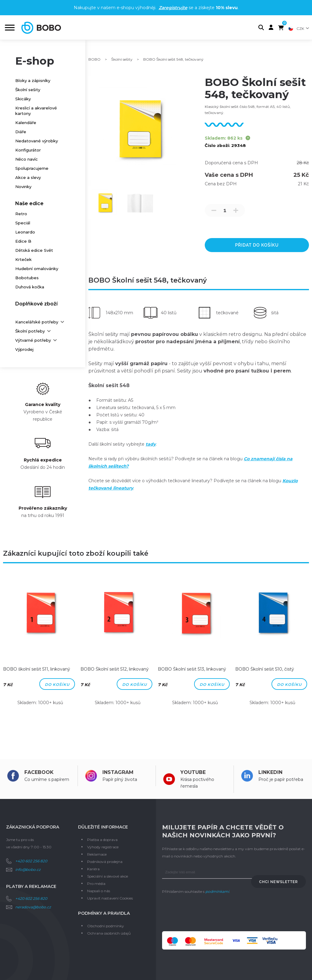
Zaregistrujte (173, 8)
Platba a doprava (102, 840)
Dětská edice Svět (34, 250)
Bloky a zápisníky (33, 80)
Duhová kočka (30, 287)
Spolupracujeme (32, 168)
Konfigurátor (28, 150)
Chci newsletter (279, 882)
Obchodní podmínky (106, 926)
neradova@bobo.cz (33, 907)
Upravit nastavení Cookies (110, 898)
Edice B (23, 241)
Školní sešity (28, 90)
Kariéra (93, 869)
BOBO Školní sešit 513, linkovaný (192, 669)
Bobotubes (27, 278)
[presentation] (208, 913)
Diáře (21, 132)
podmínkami (217, 891)
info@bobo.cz (28, 870)
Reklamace (97, 854)
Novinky (23, 187)
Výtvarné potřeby (33, 340)
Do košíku (57, 684)
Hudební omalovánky (37, 269)
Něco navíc (27, 159)
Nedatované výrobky (37, 141)
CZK (300, 29)
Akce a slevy (28, 177)
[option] (40, 645)
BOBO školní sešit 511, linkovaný (37, 669)
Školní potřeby (30, 331)
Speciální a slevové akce (108, 876)
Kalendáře (26, 123)
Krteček (23, 259)
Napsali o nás (99, 891)
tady (151, 444)
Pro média (96, 884)
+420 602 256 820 (31, 861)
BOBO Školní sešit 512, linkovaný (115, 669)
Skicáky (23, 99)
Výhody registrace (103, 847)
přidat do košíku (257, 245)
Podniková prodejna (105, 862)
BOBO (94, 59)
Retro (21, 214)
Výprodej (24, 349)
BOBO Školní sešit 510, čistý (265, 669)
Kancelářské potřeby (37, 322)
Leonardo (25, 232)
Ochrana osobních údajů (109, 933)
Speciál (23, 223)
